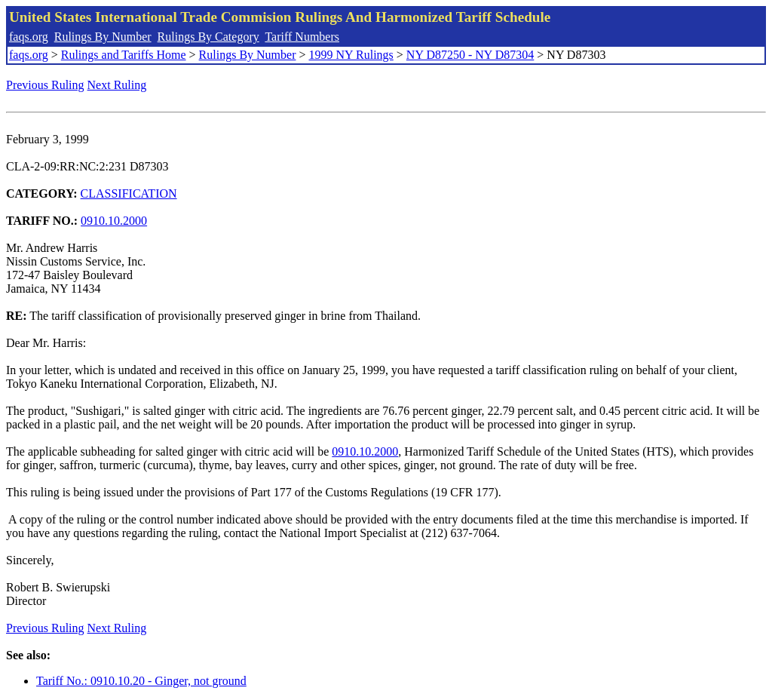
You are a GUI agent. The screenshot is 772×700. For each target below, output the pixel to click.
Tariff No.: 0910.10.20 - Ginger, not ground (141, 681)
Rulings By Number (103, 37)
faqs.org (29, 37)
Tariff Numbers (302, 37)
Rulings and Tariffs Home (124, 55)
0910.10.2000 (114, 221)
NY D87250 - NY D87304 (470, 55)
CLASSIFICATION (129, 193)
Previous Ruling (45, 85)
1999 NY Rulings (351, 55)
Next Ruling (117, 85)
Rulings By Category (208, 37)
